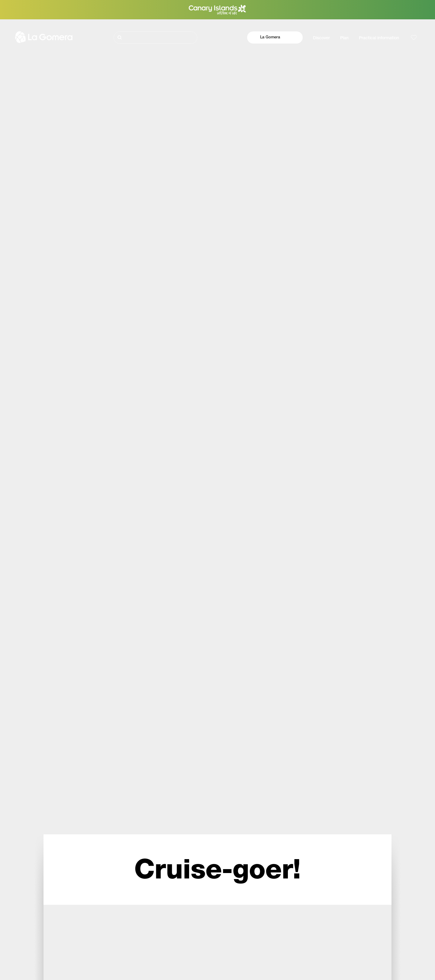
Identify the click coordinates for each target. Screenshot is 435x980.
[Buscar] (155, 38)
